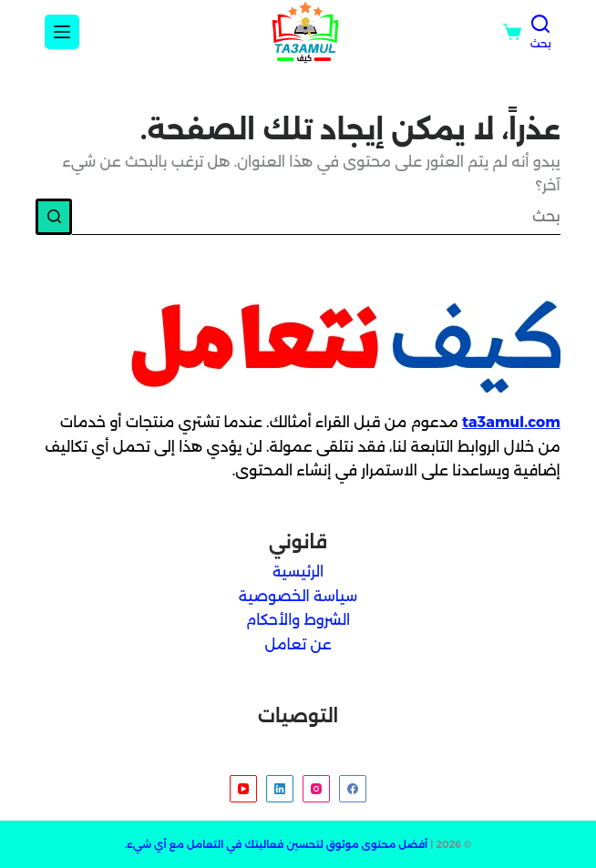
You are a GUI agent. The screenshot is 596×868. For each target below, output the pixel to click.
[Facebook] (353, 789)
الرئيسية (298, 572)
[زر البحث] (54, 217)
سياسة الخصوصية (298, 596)
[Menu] (62, 32)
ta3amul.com (511, 422)
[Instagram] (316, 789)
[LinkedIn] (280, 789)
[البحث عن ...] (316, 217)
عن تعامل (298, 644)
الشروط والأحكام (298, 620)
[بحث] (541, 32)
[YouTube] (243, 789)
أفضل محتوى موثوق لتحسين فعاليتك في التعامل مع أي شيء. (276, 844)
